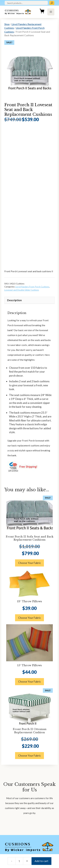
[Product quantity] (19, 861)
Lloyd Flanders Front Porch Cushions (32, 287)
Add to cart (41, 861)
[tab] (30, 300)
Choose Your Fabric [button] (30, 563)
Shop (7, 24)
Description (14, 300)
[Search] (52, 3)
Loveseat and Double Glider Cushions (22, 290)
